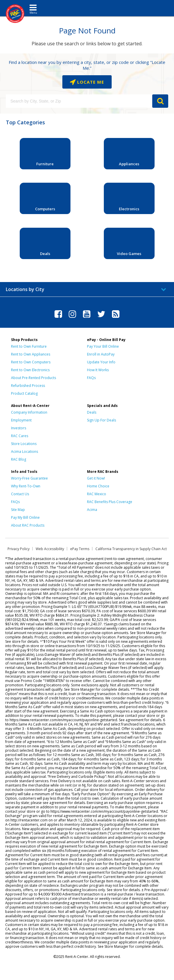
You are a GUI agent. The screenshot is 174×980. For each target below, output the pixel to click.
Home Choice (98, 486)
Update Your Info (101, 362)
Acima (92, 510)
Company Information (29, 412)
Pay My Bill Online (25, 517)
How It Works (98, 370)
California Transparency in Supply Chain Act (131, 549)
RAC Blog (19, 459)
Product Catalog (24, 393)
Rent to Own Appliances (31, 354)
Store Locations (24, 444)
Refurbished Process (28, 386)
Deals (92, 412)
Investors (19, 428)
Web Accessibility (50, 549)
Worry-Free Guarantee (29, 478)
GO (160, 101)
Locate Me (90, 82)
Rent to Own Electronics (30, 370)
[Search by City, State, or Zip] (79, 101)
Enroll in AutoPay (101, 354)
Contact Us (20, 494)
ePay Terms (80, 549)
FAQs (91, 378)
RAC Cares (20, 436)
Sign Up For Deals (101, 420)
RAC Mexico (97, 494)
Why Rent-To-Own (26, 486)
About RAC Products (28, 525)
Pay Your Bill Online (103, 346)
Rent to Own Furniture (29, 346)
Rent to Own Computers (31, 362)
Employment (21, 420)
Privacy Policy (19, 549)
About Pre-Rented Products (33, 378)
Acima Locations (25, 452)
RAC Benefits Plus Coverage (110, 502)
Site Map (18, 510)
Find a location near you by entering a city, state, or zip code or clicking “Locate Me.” (87, 65)
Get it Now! (96, 478)
